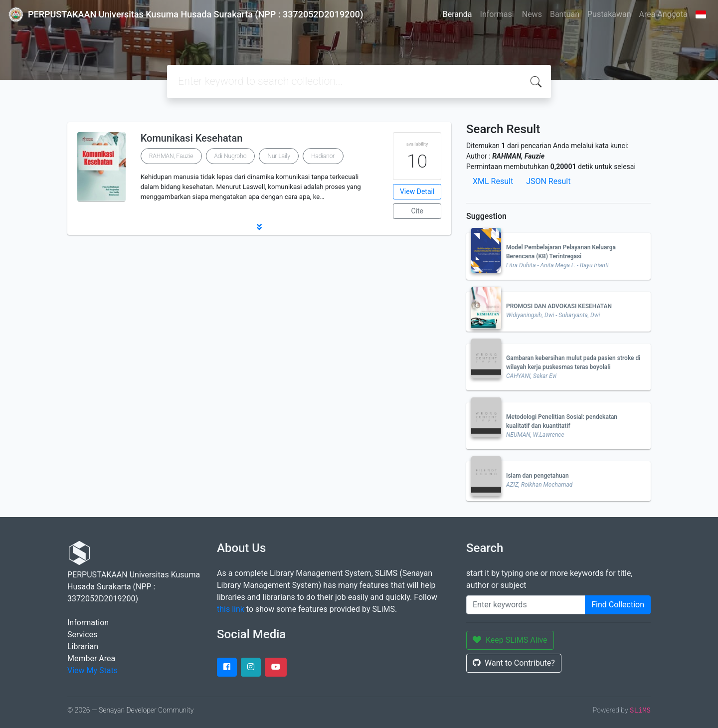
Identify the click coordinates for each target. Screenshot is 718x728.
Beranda (457, 14)
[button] (259, 227)
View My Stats (92, 670)
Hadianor (323, 156)
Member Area (91, 658)
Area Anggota (663, 14)
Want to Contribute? (514, 663)
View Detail (417, 191)
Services (82, 635)
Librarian (83, 646)
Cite (417, 211)
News (532, 14)
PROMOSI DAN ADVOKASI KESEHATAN (559, 306)
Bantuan (565, 14)
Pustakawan (609, 14)
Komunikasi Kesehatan (192, 138)
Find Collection (618, 605)
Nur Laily (278, 156)
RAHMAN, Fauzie (171, 156)
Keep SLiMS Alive (510, 640)
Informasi (497, 14)
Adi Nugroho (231, 156)
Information (88, 623)
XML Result (493, 181)
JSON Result (548, 181)
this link (231, 609)
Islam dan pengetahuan (538, 476)
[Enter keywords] (526, 605)
